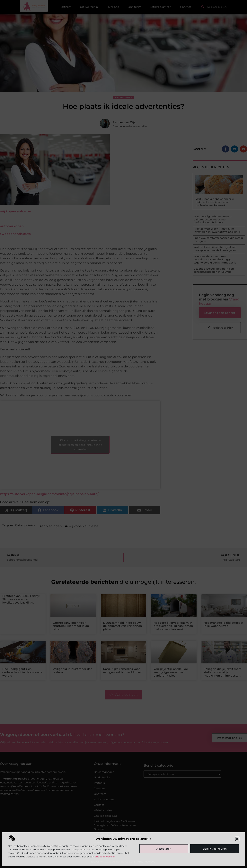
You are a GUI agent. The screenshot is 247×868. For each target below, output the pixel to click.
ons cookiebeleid (105, 857)
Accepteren (164, 849)
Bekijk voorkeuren (215, 849)
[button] (237, 839)
